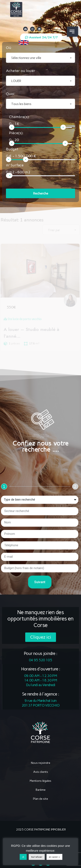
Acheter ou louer (21, 71)
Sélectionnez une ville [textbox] (26, 58)
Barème (41, 790)
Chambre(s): (19, 117)
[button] (41, 38)
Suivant (40, 582)
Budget (12, 149)
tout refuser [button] (39, 857)
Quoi (10, 94)
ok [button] (25, 857)
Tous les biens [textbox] (21, 104)
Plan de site (40, 799)
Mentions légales (40, 781)
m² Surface (15, 165)
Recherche (41, 193)
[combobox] (41, 58)
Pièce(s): (16, 133)
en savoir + (56, 857)
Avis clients (41, 772)
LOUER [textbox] (16, 81)
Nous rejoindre (41, 763)
